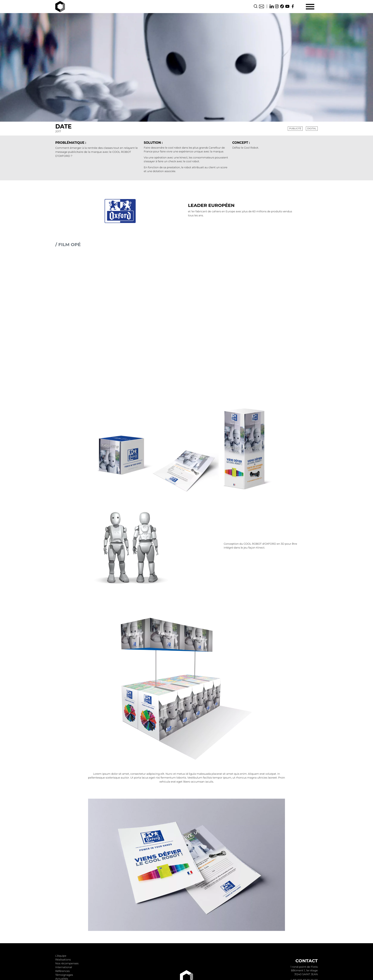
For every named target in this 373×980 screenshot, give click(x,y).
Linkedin (272, 6)
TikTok (282, 6)
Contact (262, 6)
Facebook (293, 6)
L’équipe (61, 956)
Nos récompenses (67, 963)
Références (63, 971)
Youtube (287, 6)
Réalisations (63, 959)
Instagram (277, 6)
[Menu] (310, 7)
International (64, 967)
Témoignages (64, 975)
